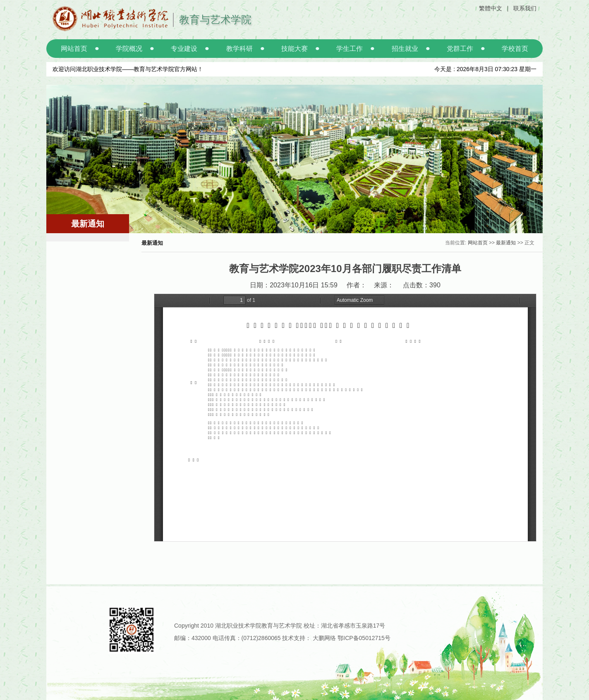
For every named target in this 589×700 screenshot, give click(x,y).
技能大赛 (294, 49)
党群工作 (460, 49)
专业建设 (184, 49)
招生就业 (405, 49)
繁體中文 (491, 8)
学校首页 (515, 49)
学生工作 (350, 49)
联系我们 (525, 8)
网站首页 (74, 49)
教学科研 (239, 49)
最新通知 (506, 243)
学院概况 (129, 49)
